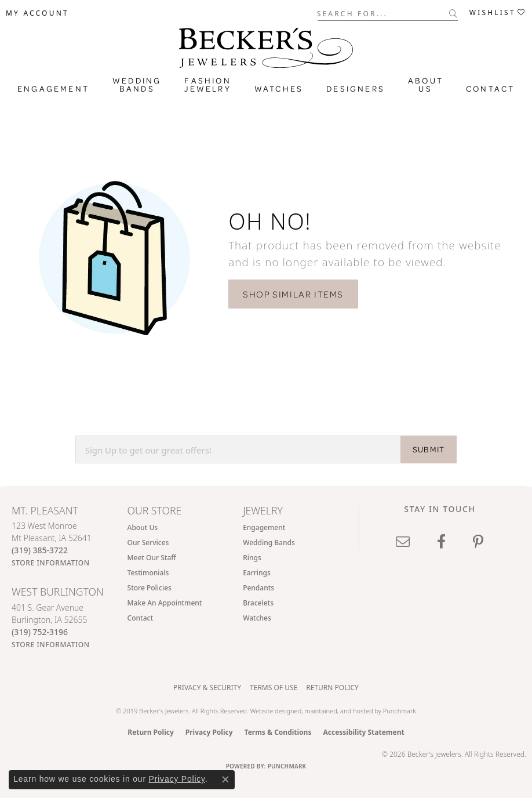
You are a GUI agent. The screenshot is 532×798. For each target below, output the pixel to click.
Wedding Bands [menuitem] (269, 543)
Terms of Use (274, 688)
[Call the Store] (40, 550)
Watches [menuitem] (257, 618)
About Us (426, 85)
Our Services (148, 543)
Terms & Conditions (278, 732)
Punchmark (400, 711)
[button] (37, 13)
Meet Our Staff (152, 558)
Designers (356, 89)
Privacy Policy (209, 732)
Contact (490, 89)
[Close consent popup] (225, 779)
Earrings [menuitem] (257, 573)
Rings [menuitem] (252, 558)
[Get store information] (51, 563)
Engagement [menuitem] (264, 527)
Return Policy (332, 688)
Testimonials (148, 573)
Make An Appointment (165, 603)
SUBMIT (429, 449)
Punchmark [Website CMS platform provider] (287, 766)
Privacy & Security (207, 688)
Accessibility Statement (363, 732)
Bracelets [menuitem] (258, 603)
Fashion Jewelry (207, 85)
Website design (272, 711)
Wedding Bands (137, 85)
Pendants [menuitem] (258, 588)
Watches (279, 89)
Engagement (53, 89)
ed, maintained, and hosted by (339, 711)
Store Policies (150, 588)
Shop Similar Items (293, 294)
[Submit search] (453, 13)
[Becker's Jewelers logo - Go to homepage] (266, 45)
